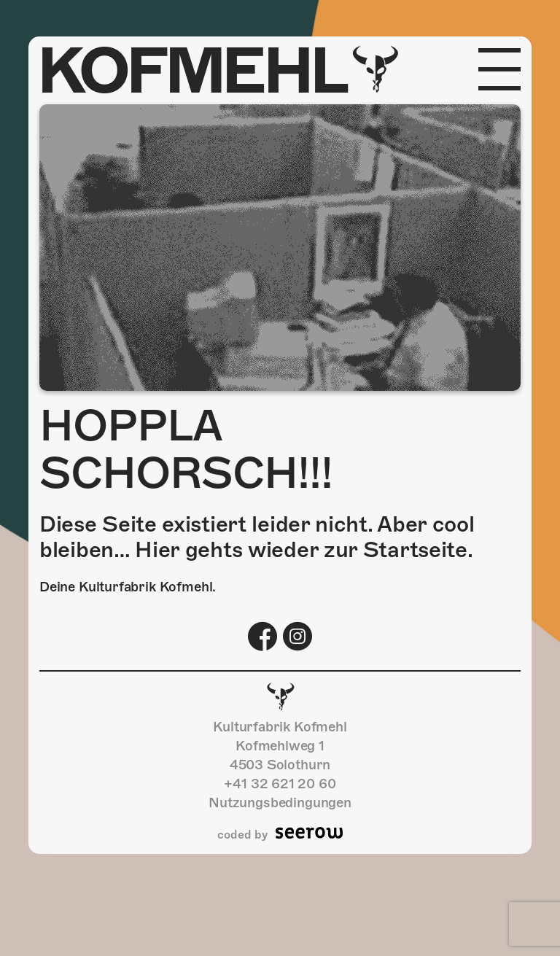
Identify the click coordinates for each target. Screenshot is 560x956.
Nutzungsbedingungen (280, 803)
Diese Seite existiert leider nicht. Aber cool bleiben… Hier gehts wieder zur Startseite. (257, 537)
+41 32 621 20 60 (280, 784)
